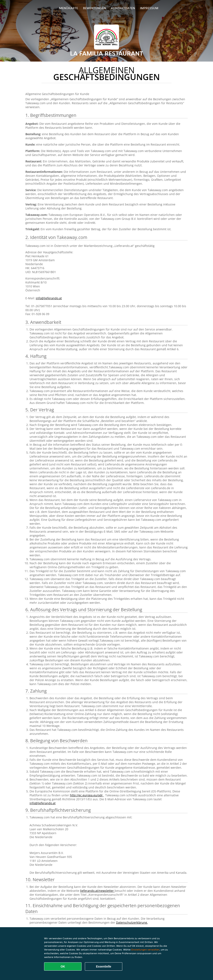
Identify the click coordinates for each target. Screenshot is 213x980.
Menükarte (69, 8)
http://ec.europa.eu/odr (87, 795)
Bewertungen (94, 8)
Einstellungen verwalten (145, 950)
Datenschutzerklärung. (132, 922)
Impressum (149, 8)
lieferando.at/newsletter (97, 891)
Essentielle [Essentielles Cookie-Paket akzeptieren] (103, 966)
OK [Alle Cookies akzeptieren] (63, 966)
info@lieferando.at (49, 298)
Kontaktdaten (123, 8)
